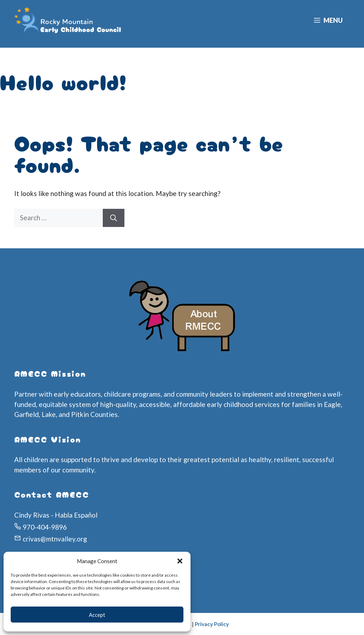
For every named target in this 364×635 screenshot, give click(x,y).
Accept (97, 615)
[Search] (114, 218)
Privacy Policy (212, 624)
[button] (180, 561)
